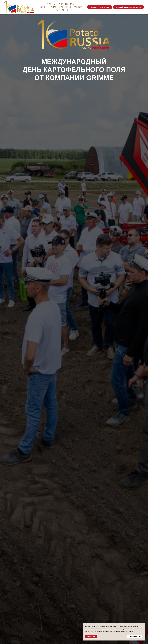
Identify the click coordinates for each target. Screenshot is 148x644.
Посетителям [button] (48, 7)
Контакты (62, 10)
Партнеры (65, 7)
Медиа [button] (78, 7)
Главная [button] (51, 4)
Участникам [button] (67, 4)
